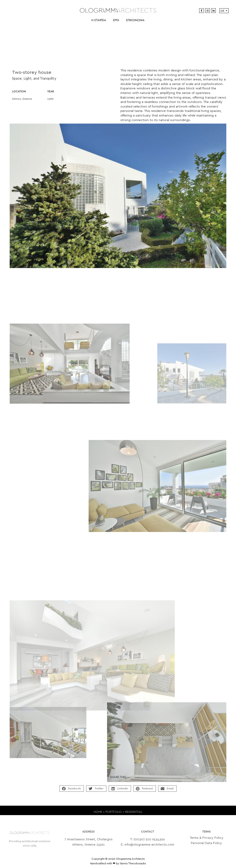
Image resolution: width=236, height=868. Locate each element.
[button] (72, 792)
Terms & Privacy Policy (207, 842)
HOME (98, 815)
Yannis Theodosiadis (133, 863)
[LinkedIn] (213, 11)
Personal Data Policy (206, 848)
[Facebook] (201, 11)
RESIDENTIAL (134, 815)
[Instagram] (207, 11)
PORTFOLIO (114, 815)
